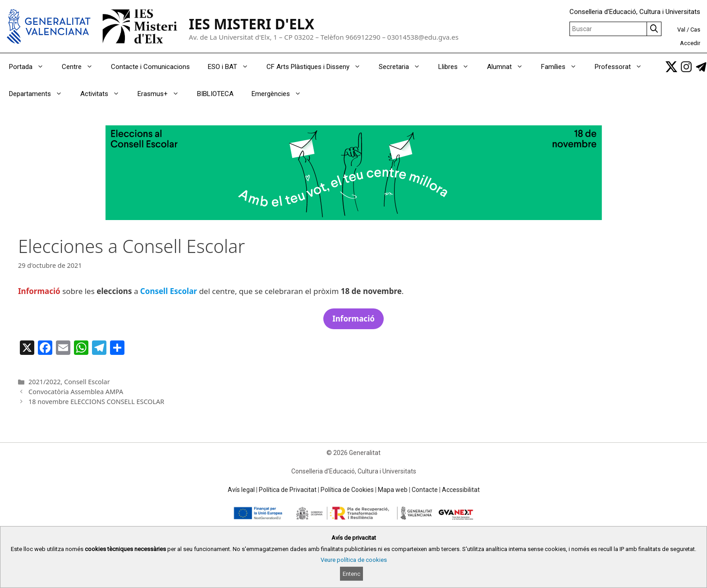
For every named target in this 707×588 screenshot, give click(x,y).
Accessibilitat (461, 490)
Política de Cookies (347, 490)
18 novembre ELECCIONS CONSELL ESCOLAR (96, 402)
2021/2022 (44, 382)
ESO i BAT (233, 67)
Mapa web (393, 490)
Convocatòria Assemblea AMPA (76, 392)
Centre (82, 67)
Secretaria (404, 67)
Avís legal (241, 490)
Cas (695, 30)
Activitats (104, 94)
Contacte (425, 490)
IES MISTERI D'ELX (252, 24)
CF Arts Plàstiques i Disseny (318, 67)
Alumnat (510, 67)
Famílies (563, 67)
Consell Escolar (87, 382)
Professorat (623, 67)
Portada (31, 67)
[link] (671, 67)
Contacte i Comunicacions (150, 67)
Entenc (351, 574)
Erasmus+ (163, 94)
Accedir (690, 43)
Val (681, 30)
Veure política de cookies (354, 560)
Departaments (40, 94)
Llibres (458, 67)
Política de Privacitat (288, 490)
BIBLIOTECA (215, 94)
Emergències (281, 94)
